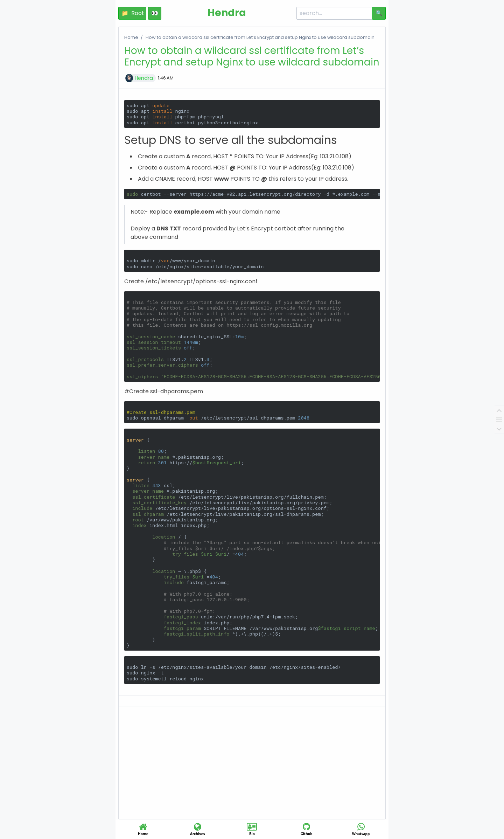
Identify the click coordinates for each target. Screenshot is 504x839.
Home (131, 37)
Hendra (144, 78)
